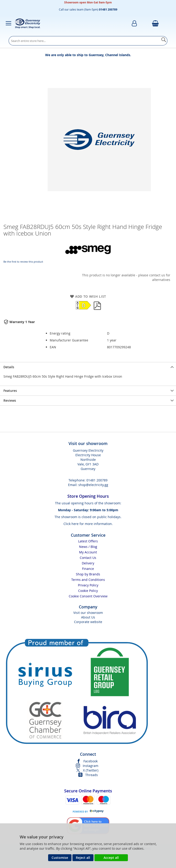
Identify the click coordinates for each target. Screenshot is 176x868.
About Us (88, 617)
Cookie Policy (88, 591)
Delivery (88, 563)
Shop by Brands (88, 574)
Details (9, 367)
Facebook (91, 761)
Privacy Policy (88, 585)
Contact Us (88, 558)
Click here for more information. (88, 524)
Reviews (10, 400)
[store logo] (27, 23)
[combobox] (88, 41)
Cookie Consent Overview (88, 596)
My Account (88, 552)
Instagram (91, 766)
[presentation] (88, 367)
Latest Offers (88, 541)
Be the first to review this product (23, 262)
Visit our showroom (88, 613)
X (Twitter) (91, 770)
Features (10, 391)
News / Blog (88, 547)
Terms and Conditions (88, 580)
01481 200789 (97, 480)
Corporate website (88, 622)
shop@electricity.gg (93, 485)
